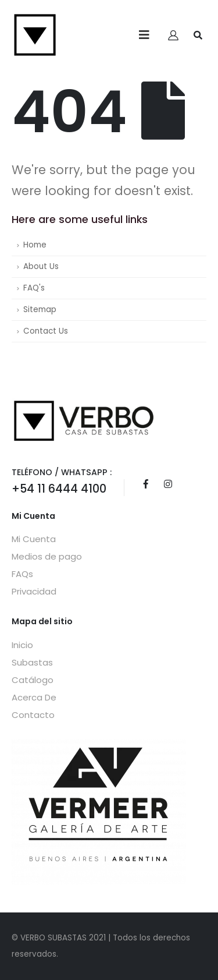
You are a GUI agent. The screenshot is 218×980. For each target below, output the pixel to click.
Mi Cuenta (34, 539)
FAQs (22, 574)
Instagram (168, 484)
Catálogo (33, 680)
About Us (41, 266)
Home (35, 245)
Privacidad (34, 591)
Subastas (32, 662)
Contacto (33, 715)
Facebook (146, 484)
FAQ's (34, 288)
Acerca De (34, 697)
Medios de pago (47, 556)
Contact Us (46, 331)
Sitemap (40, 309)
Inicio (22, 645)
